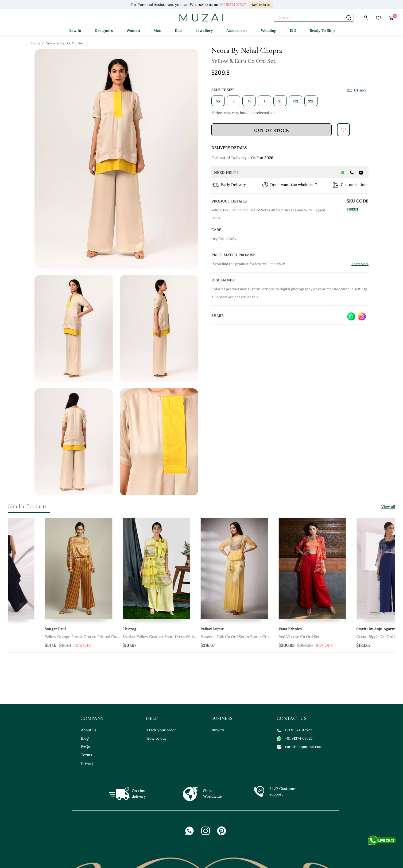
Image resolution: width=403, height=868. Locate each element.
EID (293, 30)
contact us (291, 718)
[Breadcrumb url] (36, 43)
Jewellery (204, 30)
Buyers (218, 730)
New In (75, 30)
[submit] (343, 130)
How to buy (157, 738)
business (222, 718)
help (152, 718)
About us (89, 730)
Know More (360, 264)
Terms (87, 755)
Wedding (269, 30)
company (92, 718)
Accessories (237, 30)
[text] (314, 18)
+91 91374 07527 (295, 730)
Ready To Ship (322, 30)
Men (157, 30)
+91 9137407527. (233, 5)
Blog (85, 738)
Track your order (161, 730)
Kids (179, 30)
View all (388, 507)
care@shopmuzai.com (300, 747)
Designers (104, 30)
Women (133, 30)
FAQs (86, 747)
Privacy (87, 763)
